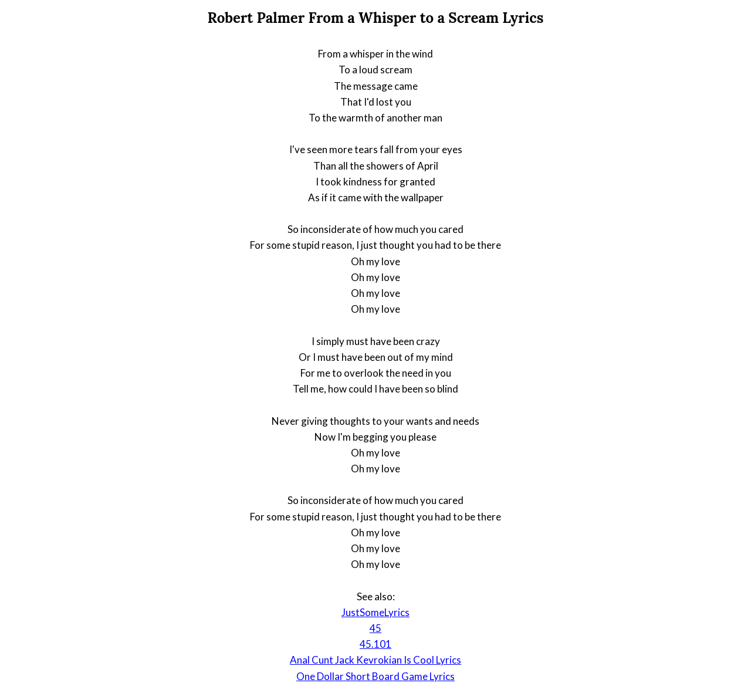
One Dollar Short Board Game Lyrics (375, 676)
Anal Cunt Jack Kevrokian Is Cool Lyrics (375, 660)
